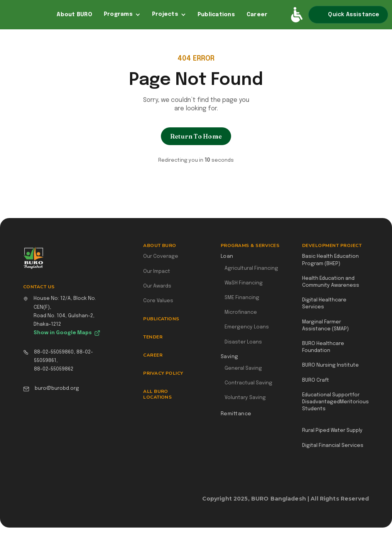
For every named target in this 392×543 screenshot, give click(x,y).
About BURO (74, 15)
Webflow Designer (366, 502)
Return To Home (196, 136)
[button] (122, 15)
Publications (216, 15)
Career (257, 15)
